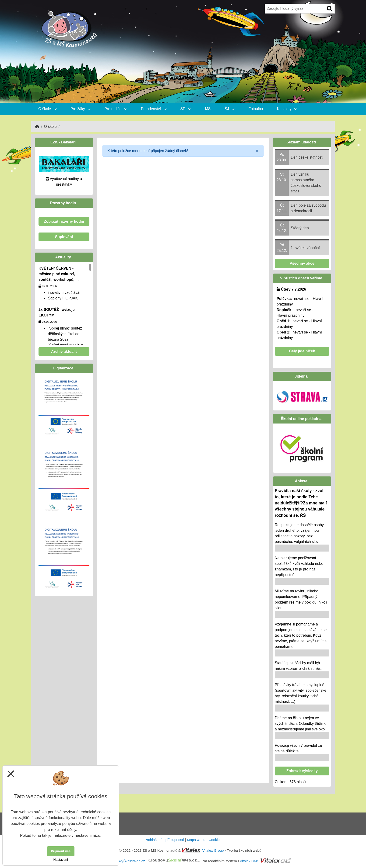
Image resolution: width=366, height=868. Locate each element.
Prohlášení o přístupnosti (164, 840)
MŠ (208, 109)
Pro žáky (81, 109)
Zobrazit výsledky (302, 771)
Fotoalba (256, 109)
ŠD (186, 109)
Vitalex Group (213, 850)
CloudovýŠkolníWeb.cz (154, 861)
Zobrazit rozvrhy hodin (64, 221)
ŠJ (229, 109)
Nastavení (61, 860)
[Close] (257, 151)
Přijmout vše (61, 851)
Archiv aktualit (64, 352)
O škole (47, 109)
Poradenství (154, 109)
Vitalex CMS (249, 861)
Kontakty (287, 109)
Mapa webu (196, 840)
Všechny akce (302, 263)
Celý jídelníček (302, 351)
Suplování (64, 237)
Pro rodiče (116, 109)
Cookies (215, 840)
